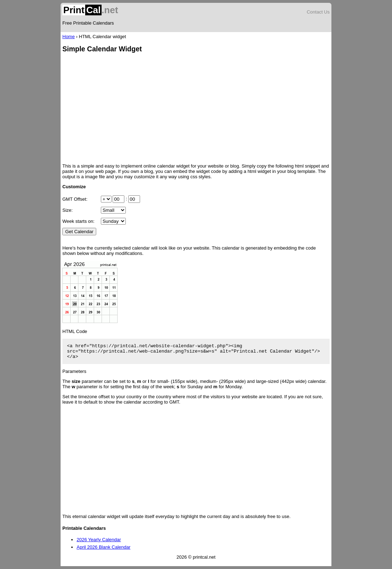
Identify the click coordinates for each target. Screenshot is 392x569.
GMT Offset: (75, 199)
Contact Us (318, 12)
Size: (68, 210)
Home (69, 37)
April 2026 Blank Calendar (104, 547)
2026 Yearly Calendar (99, 540)
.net (90, 10)
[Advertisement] (196, 109)
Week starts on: (78, 221)
